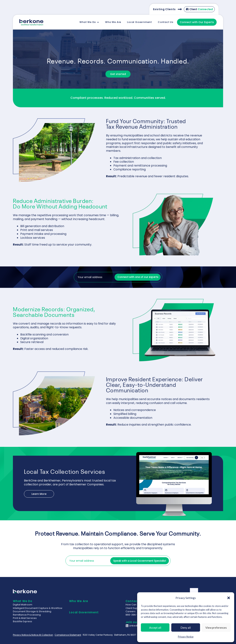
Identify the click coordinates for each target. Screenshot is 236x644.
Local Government (84, 612)
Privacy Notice (186, 637)
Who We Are (79, 601)
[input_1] (93, 277)
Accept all (155, 628)
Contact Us (135, 601)
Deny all (186, 628)
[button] (229, 598)
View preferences (216, 628)
